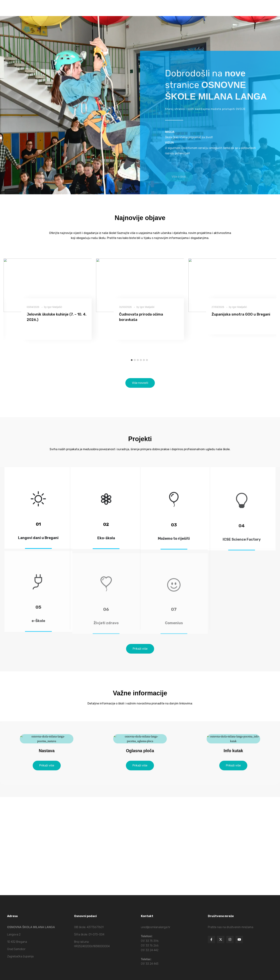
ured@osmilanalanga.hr (156, 927)
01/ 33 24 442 (150, 950)
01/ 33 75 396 (150, 941)
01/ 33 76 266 (150, 946)
